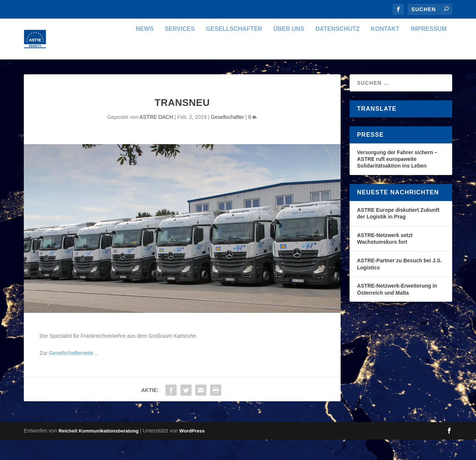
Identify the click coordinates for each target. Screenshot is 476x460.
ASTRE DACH (156, 137)
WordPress (192, 451)
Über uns (289, 49)
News (145, 49)
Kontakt (385, 49)
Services (180, 49)
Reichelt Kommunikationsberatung (98, 451)
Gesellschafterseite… (73, 373)
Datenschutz (337, 49)
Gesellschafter (234, 49)
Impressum (429, 49)
